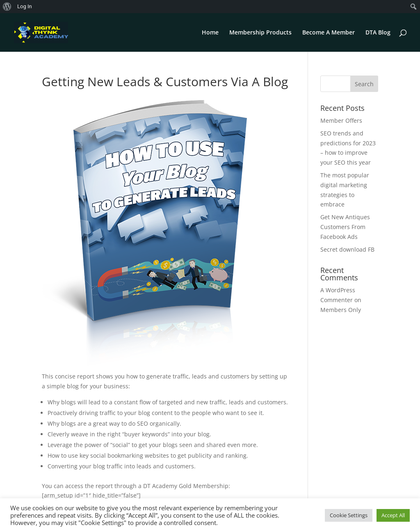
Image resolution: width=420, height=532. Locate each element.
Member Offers (341, 120)
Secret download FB (347, 249)
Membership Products (260, 33)
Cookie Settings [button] (349, 515)
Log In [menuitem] (25, 6)
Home (210, 33)
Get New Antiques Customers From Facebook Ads (345, 227)
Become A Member (329, 33)
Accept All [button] (393, 515)
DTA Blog (378, 33)
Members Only (341, 310)
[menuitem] (7, 7)
